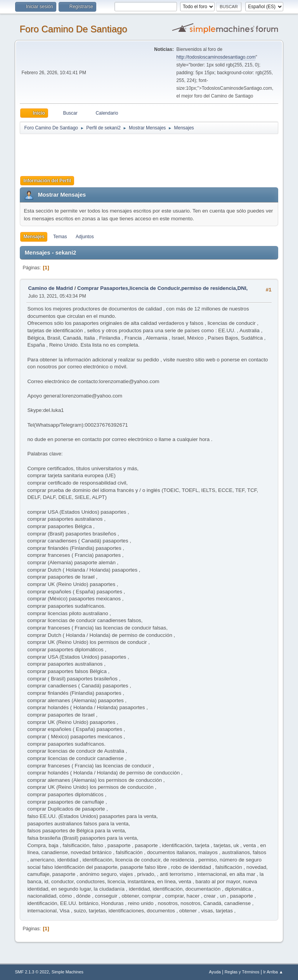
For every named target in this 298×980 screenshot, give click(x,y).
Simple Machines (68, 972)
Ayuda (215, 972)
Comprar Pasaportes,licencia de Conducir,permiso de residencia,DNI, (162, 288)
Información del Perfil (47, 181)
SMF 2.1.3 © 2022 (32, 972)
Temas (60, 237)
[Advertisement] (156, 152)
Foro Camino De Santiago (73, 29)
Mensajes (34, 237)
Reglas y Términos (242, 972)
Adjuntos (85, 237)
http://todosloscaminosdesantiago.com (216, 57)
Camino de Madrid (50, 288)
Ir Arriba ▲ (273, 972)
